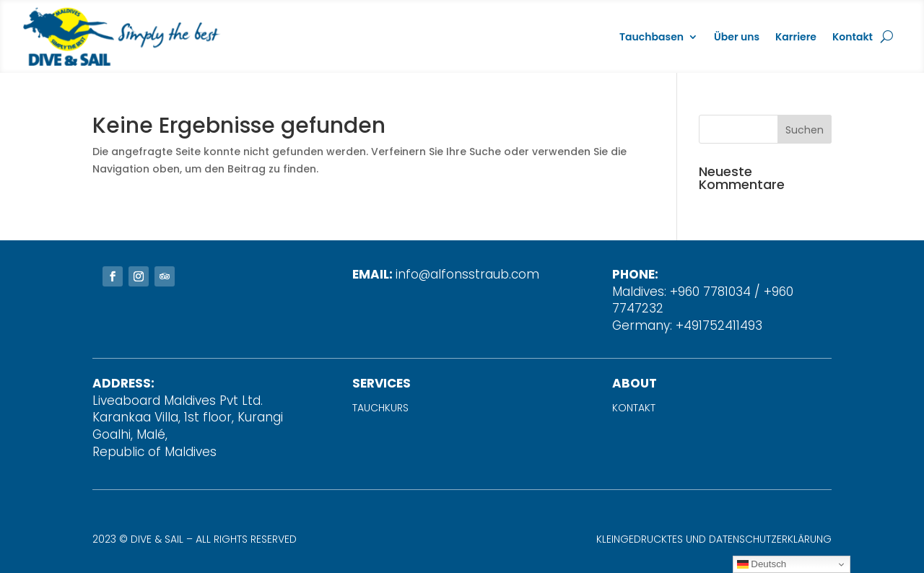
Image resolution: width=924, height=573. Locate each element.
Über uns (737, 37)
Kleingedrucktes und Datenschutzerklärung (714, 539)
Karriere (796, 37)
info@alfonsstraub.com (467, 274)
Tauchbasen (651, 37)
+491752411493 (719, 325)
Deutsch (762, 564)
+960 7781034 (710, 292)
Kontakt (853, 37)
